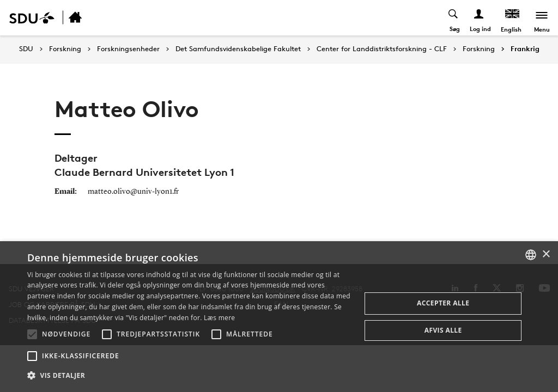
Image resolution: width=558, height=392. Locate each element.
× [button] (546, 255)
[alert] (279, 317)
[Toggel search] (454, 18)
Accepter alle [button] (443, 303)
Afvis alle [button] (443, 330)
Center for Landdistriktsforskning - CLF (382, 49)
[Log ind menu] (479, 18)
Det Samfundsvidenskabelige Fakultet (238, 49)
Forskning (65, 49)
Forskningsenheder (128, 49)
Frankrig (525, 49)
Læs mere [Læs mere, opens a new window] (219, 318)
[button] (32, 334)
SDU (26, 49)
